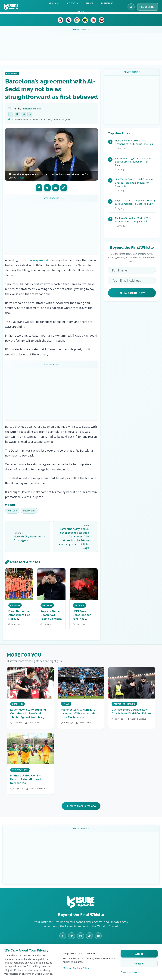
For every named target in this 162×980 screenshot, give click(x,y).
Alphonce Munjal (31, 109)
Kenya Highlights (20, 770)
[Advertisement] (81, 44)
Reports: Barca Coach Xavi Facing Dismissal (51, 615)
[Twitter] (17, 114)
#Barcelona (29, 511)
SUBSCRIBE (148, 7)
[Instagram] (24, 114)
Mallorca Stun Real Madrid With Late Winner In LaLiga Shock (133, 220)
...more (21, 178)
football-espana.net (36, 260)
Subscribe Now (132, 293)
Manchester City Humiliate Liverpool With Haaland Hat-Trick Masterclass (79, 713)
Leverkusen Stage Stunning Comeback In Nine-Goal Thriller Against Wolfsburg (28, 713)
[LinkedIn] (30, 114)
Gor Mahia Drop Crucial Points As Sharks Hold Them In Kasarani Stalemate (134, 183)
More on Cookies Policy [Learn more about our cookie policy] (76, 968)
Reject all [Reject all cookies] (139, 964)
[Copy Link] (64, 188)
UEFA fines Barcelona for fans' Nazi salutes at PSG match (82, 619)
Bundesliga (17, 704)
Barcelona (12, 73)
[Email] (56, 188)
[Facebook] (11, 114)
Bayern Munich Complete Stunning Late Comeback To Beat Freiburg (135, 202)
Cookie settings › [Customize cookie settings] (129, 972)
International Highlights (124, 704)
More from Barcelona (81, 806)
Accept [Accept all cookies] (139, 954)
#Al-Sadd (12, 511)
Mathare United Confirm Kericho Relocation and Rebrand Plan (26, 779)
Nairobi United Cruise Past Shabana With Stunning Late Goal (134, 142)
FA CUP (66, 704)
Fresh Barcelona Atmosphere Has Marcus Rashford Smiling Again (19, 619)
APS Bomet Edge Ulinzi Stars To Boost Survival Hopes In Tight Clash (133, 162)
